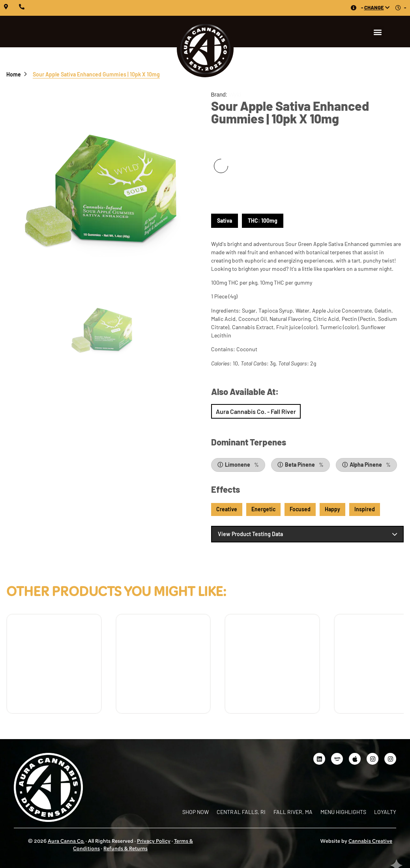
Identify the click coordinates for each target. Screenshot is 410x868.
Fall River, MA (293, 812)
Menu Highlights (343, 812)
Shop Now (256, 408)
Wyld (235, 95)
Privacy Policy (154, 842)
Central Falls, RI (241, 812)
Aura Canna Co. (66, 842)
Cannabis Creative (370, 842)
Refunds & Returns (125, 849)
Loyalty (385, 812)
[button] (378, 32)
